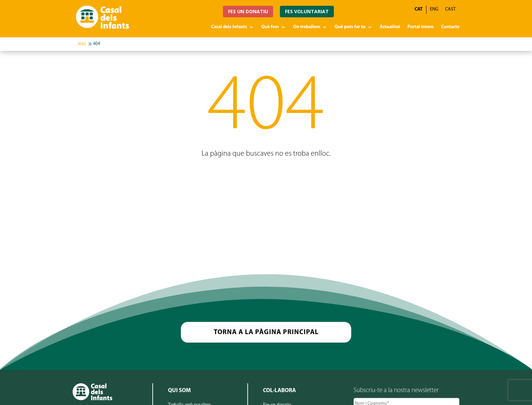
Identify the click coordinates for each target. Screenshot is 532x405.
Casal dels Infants (229, 27)
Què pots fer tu (350, 27)
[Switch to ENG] (434, 10)
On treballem (307, 27)
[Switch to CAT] (419, 10)
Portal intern (421, 27)
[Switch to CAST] (450, 10)
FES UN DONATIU (248, 11)
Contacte (450, 27)
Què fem (270, 27)
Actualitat (390, 27)
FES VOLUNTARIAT (307, 11)
